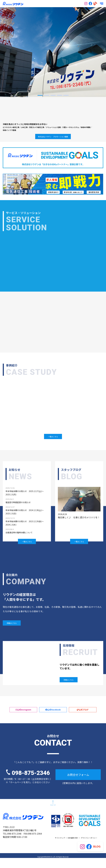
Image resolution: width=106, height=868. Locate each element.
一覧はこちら (53, 438)
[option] (53, 52)
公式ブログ (83, 714)
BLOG (97, 846)
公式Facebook (53, 716)
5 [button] (66, 95)
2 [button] (47, 95)
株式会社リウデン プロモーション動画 (53, 137)
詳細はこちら (12, 625)
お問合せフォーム (78, 785)
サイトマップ (60, 848)
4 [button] (60, 95)
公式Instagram (23, 716)
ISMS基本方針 (73, 848)
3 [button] (53, 95)
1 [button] (40, 95)
